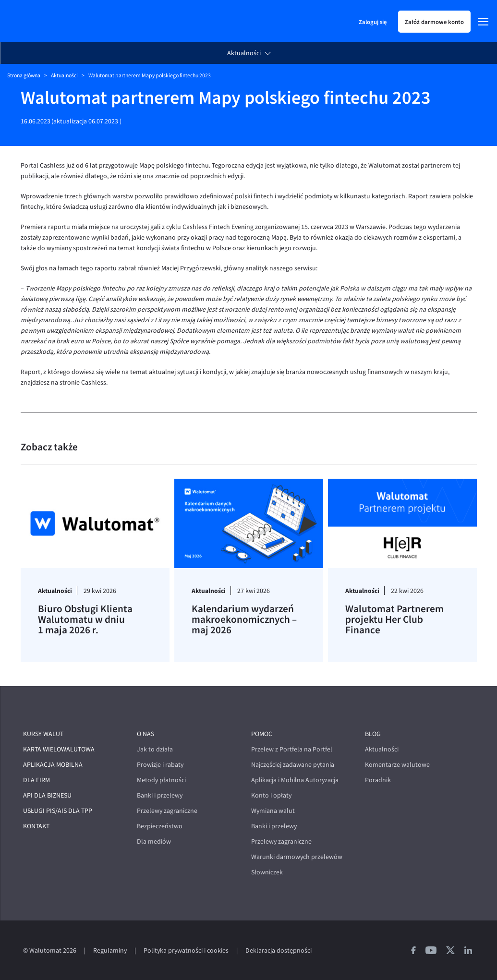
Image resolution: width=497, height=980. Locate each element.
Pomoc (262, 734)
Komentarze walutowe (397, 765)
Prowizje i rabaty (160, 765)
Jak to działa (155, 749)
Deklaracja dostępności (279, 950)
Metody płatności (161, 780)
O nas (145, 734)
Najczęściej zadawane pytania (293, 765)
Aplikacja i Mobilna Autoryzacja (295, 780)
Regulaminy (110, 950)
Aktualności (244, 53)
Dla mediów (154, 841)
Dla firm (36, 780)
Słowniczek (267, 872)
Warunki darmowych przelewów (297, 857)
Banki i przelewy (160, 795)
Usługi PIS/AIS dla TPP (58, 811)
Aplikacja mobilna (53, 765)
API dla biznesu (47, 795)
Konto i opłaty (271, 795)
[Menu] (483, 22)
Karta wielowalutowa (59, 749)
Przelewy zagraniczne (167, 811)
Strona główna (24, 75)
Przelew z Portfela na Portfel (292, 749)
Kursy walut (43, 734)
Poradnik (378, 780)
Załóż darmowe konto (434, 22)
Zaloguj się (373, 22)
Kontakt (36, 826)
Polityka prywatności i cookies (186, 950)
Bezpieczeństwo (160, 826)
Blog (373, 734)
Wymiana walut (273, 811)
